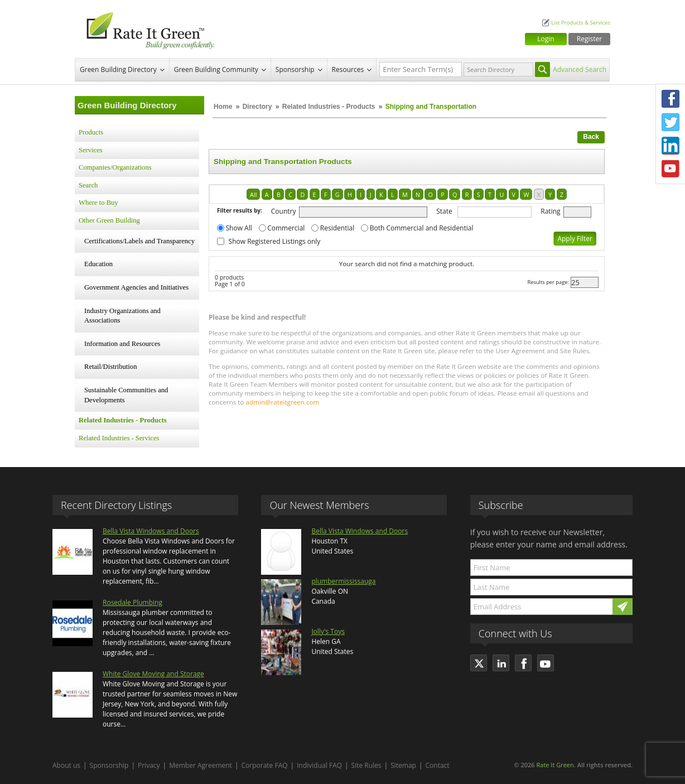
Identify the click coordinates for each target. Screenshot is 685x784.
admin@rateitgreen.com (283, 402)
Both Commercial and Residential (422, 228)
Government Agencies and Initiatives (136, 287)
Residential (337, 228)
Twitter (670, 122)
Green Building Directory (118, 69)
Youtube (670, 169)
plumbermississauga (343, 581)
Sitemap (403, 765)
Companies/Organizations (115, 167)
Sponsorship (295, 69)
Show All (239, 228)
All (253, 194)
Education (98, 264)
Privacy (149, 765)
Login (546, 39)
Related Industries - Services (119, 438)
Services (91, 150)
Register (589, 39)
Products (91, 132)
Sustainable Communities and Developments (126, 395)
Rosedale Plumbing (132, 602)
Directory (257, 107)
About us (66, 765)
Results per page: (548, 282)
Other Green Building (109, 220)
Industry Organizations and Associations (122, 316)
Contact (438, 765)
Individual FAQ (319, 765)
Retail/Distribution (110, 367)
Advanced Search (580, 69)
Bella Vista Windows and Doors (151, 531)
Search (88, 185)
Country (284, 211)
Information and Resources (122, 344)
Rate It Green (555, 765)
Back (591, 137)
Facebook (670, 99)
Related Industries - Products (329, 107)
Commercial (286, 228)
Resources (348, 69)
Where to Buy (98, 203)
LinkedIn (670, 146)
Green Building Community (216, 69)
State (444, 211)
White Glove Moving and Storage (153, 674)
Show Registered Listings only (275, 241)
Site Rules (366, 765)
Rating (550, 211)
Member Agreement (201, 765)
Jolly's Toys (328, 631)
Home (223, 107)
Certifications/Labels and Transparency (139, 241)
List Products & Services (581, 23)
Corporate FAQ (265, 765)
